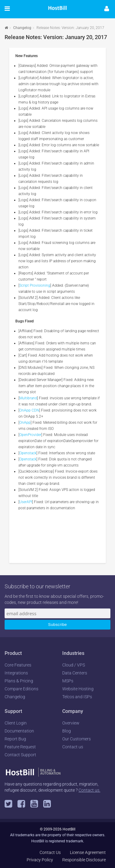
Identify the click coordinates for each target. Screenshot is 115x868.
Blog (67, 731)
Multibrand (28, 398)
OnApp (25, 423)
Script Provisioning (35, 285)
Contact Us (50, 852)
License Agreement (88, 852)
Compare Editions (21, 689)
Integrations (16, 673)
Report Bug (15, 739)
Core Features (18, 665)
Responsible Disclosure (84, 860)
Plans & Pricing (19, 681)
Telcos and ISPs (77, 697)
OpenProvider (30, 435)
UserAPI (26, 502)
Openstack (28, 453)
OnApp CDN (29, 410)
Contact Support (20, 755)
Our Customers (77, 739)
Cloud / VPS (74, 665)
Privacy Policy (40, 860)
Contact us (73, 747)
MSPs (68, 681)
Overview (71, 723)
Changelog (22, 28)
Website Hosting (78, 689)
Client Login (16, 723)
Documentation (19, 731)
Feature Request (20, 747)
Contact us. (89, 790)
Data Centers (75, 673)
